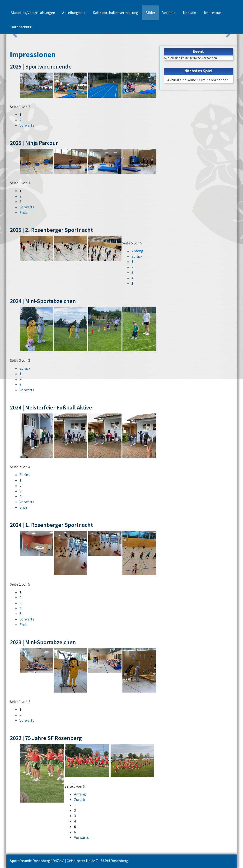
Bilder (150, 13)
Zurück (137, 256)
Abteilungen (74, 13)
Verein (169, 13)
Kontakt (189, 13)
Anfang (137, 251)
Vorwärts (27, 125)
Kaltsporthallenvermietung (115, 13)
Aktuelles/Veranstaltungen (33, 13)
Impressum (213, 13)
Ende (23, 212)
